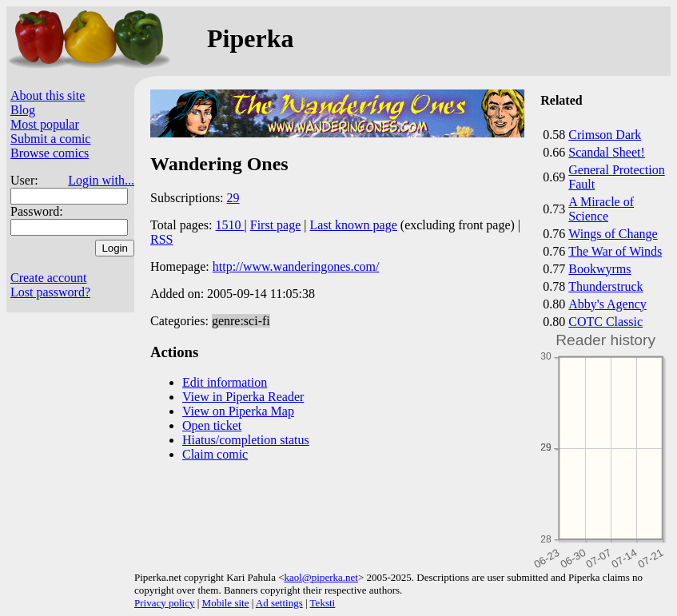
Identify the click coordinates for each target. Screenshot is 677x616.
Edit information (225, 382)
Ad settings (279, 603)
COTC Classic (605, 322)
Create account (49, 278)
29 (233, 198)
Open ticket (212, 425)
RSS (161, 239)
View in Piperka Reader (243, 397)
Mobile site (226, 603)
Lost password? (50, 292)
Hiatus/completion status (246, 440)
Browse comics (50, 153)
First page (276, 225)
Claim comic (215, 454)
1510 (230, 225)
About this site (48, 95)
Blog (23, 110)
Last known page (353, 225)
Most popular (45, 124)
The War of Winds (615, 251)
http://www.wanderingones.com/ (296, 266)
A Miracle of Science (601, 209)
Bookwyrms (599, 269)
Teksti (323, 603)
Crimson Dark (605, 135)
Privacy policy (164, 603)
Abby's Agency (607, 304)
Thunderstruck (605, 286)
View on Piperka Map (238, 411)
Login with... (101, 180)
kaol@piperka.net (321, 577)
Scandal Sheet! (607, 152)
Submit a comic (50, 139)
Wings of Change (613, 234)
